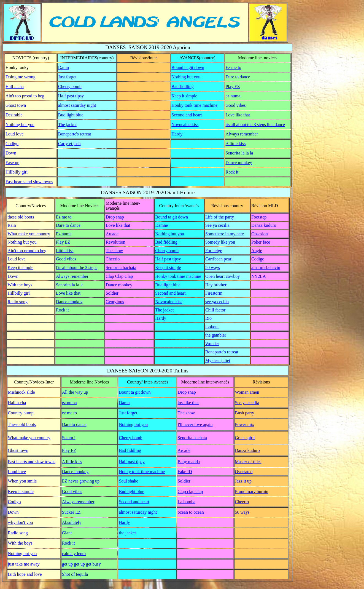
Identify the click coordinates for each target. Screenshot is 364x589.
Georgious (115, 302)
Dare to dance (238, 77)
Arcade (112, 234)
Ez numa (64, 234)
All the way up (75, 392)
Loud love (14, 134)
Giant (67, 533)
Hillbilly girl (17, 172)
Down (11, 153)
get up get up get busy (81, 564)
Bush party (245, 413)
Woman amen (247, 392)
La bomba (187, 502)
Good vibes (235, 105)
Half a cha (15, 86)
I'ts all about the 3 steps (77, 267)
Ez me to (233, 67)
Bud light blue (71, 115)
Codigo (12, 144)
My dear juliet (218, 360)
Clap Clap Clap (119, 276)
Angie (257, 251)
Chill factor (215, 310)
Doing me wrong (20, 77)
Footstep (259, 217)
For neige (214, 251)
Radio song (18, 302)
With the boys (20, 285)
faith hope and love (25, 574)
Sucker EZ (71, 512)
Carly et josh (69, 144)
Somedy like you (220, 242)
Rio (208, 318)
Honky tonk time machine (194, 105)
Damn (64, 67)
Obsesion (260, 234)
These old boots (22, 424)
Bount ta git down (135, 392)
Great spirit (245, 438)
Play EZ (233, 86)
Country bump (21, 413)
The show (114, 251)
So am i (69, 438)
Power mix (245, 424)
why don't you (21, 522)
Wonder (212, 344)
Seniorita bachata (121, 267)
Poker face (261, 242)
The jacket (67, 125)
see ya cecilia (217, 302)
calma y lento (74, 554)
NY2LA (258, 276)
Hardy (177, 134)
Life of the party (220, 217)
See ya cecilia (217, 225)
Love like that (238, 115)
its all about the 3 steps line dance (255, 125)
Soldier (112, 293)
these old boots (21, 217)
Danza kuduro (264, 225)
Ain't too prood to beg (25, 96)
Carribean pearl (219, 259)
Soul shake (128, 481)
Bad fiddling (182, 86)
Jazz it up (243, 481)
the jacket (127, 533)
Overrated (244, 472)
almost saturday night (77, 105)
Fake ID (185, 472)
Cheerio (113, 259)
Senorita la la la (239, 153)
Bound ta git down (188, 67)
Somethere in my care (225, 234)
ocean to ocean (191, 512)
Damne (161, 225)
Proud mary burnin (252, 491)
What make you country (29, 234)
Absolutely (72, 522)
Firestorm (214, 293)
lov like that (188, 403)
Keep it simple (184, 96)
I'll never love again (195, 424)
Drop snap (115, 217)
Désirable (14, 115)
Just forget (67, 77)
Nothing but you (186, 77)
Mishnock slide (21, 392)
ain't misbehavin (266, 267)
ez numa (233, 96)
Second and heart (187, 115)
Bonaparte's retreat (75, 134)
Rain (12, 225)
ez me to (69, 413)
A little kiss (235, 144)
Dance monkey (239, 163)
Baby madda (189, 462)
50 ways (213, 267)
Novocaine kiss (185, 125)
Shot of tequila (75, 574)
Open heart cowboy (223, 276)
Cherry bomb (70, 86)
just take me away (24, 564)
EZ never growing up (81, 481)
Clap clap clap (190, 491)
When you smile (22, 481)
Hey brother (216, 285)
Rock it (232, 172)
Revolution (116, 242)
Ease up (12, 163)
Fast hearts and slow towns (29, 182)
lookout (212, 327)
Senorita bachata (192, 438)
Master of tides (248, 462)
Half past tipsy (71, 96)
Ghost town (16, 105)
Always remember (242, 134)
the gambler (216, 335)
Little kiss (65, 251)
